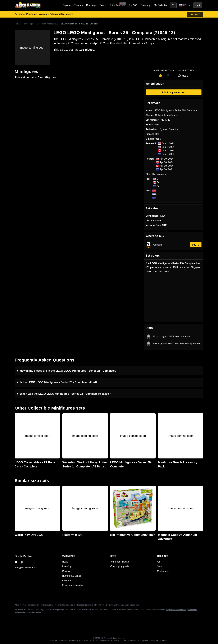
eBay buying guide (119, 566)
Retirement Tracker (120, 562)
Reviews (67, 571)
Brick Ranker (24, 556)
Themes (78, 5)
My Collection (161, 5)
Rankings (91, 5)
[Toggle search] (173, 5)
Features (67, 581)
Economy (146, 5)
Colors (103, 5)
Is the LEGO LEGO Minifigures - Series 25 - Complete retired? (59, 382)
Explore (67, 5)
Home (17, 24)
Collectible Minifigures (47, 24)
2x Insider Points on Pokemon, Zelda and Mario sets (44, 14)
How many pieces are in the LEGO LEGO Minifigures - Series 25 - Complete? (68, 371)
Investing (67, 566)
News (65, 562)
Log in (198, 5)
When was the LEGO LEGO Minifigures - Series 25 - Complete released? (65, 394)
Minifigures (163, 571)
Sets (159, 566)
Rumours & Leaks (71, 576)
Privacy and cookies (73, 585)
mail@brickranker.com (26, 568)
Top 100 (133, 5)
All (158, 562)
